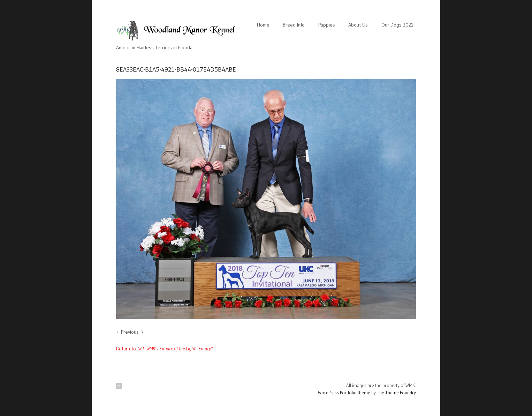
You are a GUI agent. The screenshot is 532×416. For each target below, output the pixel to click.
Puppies (327, 25)
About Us (358, 25)
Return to (165, 349)
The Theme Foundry (396, 393)
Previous (130, 332)
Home (263, 25)
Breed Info (294, 25)
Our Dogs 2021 (397, 25)
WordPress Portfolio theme (344, 393)
